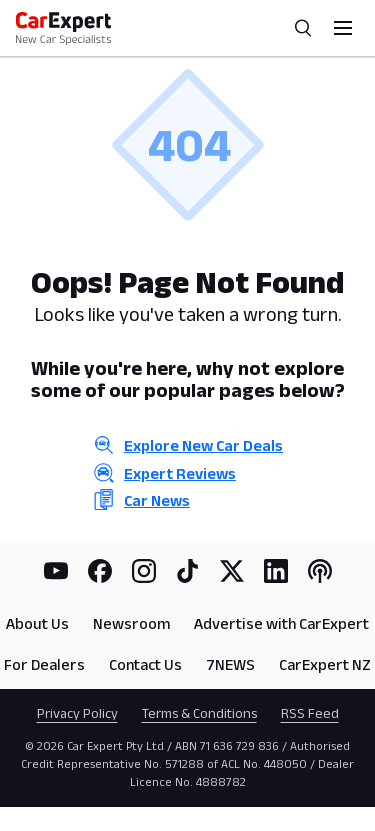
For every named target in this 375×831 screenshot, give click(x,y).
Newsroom (131, 623)
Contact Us (145, 664)
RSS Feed (310, 713)
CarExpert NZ (325, 664)
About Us (37, 623)
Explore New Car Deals (203, 445)
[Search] (303, 28)
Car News (157, 500)
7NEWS (230, 664)
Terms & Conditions (199, 713)
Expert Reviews (180, 473)
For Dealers (44, 664)
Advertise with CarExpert (281, 623)
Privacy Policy (77, 713)
